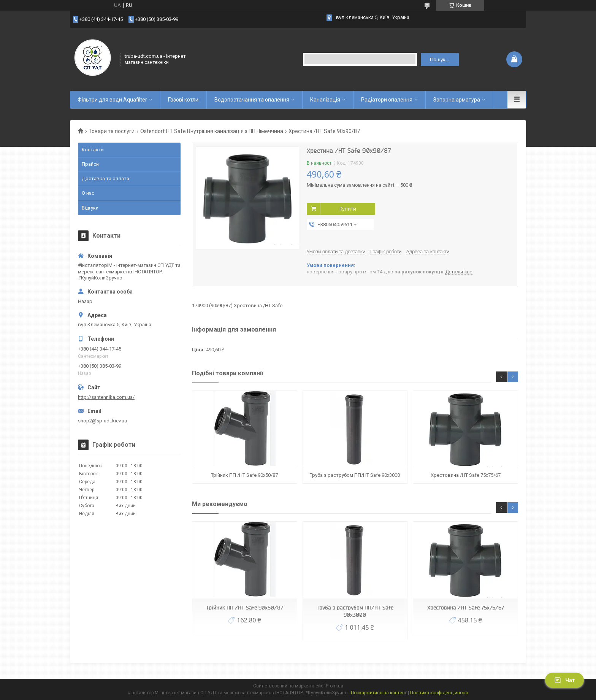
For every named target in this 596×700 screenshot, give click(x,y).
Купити (348, 209)
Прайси (90, 164)
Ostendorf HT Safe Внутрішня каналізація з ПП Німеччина (212, 131)
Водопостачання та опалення (252, 100)
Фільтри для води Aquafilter (112, 100)
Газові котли (183, 100)
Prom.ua (334, 686)
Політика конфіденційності (439, 693)
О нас (88, 193)
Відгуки (90, 208)
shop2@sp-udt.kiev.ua (102, 421)
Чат (564, 680)
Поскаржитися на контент (379, 693)
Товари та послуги (112, 131)
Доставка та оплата (105, 179)
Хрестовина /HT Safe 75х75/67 (466, 475)
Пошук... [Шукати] (440, 60)
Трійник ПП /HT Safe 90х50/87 (244, 475)
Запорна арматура (457, 100)
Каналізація (325, 100)
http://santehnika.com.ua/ (106, 397)
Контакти (93, 150)
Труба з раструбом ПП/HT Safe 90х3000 (355, 475)
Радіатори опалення (387, 100)
